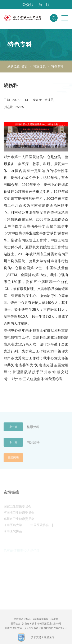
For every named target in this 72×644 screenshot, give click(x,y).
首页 (25, 66)
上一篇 (13, 429)
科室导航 (39, 66)
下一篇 (13, 444)
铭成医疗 (49, 639)
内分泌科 (33, 444)
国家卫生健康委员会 (17, 509)
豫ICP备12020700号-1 (55, 630)
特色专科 (57, 66)
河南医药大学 (13, 527)
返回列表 (13, 460)
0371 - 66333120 (34, 621)
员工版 (44, 5)
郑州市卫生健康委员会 (19, 521)
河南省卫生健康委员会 (19, 515)
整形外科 (33, 429)
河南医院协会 (13, 533)
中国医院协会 (40, 527)
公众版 (28, 5)
